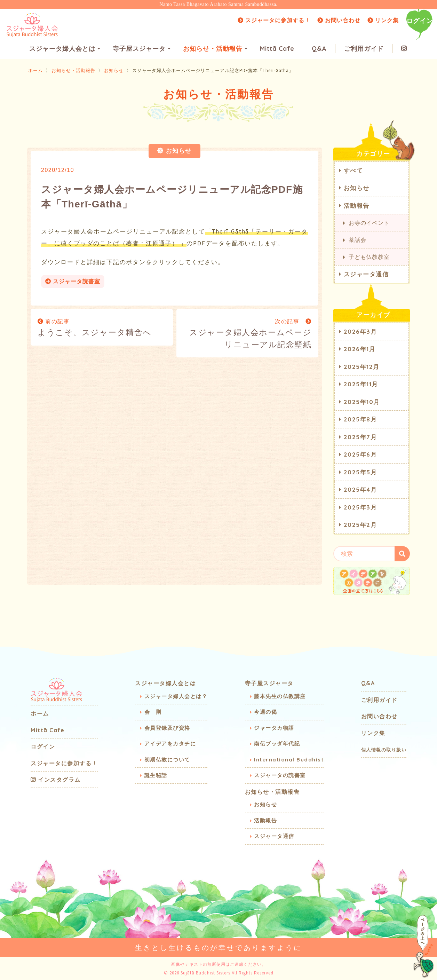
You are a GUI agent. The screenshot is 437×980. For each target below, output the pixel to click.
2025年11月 (361, 384)
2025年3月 (360, 507)
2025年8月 (360, 419)
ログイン (420, 21)
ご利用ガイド (364, 49)
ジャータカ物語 (274, 728)
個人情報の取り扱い (384, 749)
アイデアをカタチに (170, 743)
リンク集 (383, 20)
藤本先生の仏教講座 (280, 696)
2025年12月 (362, 366)
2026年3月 (360, 331)
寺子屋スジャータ (142, 49)
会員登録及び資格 (167, 728)
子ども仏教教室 (369, 256)
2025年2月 (360, 524)
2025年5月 (360, 472)
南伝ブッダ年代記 (277, 743)
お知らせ (114, 70)
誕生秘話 (156, 775)
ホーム (35, 70)
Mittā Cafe (277, 49)
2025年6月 (360, 454)
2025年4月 (360, 489)
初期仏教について (167, 759)
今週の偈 (265, 712)
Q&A (319, 49)
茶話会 (357, 239)
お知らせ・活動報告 (215, 49)
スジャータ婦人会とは (65, 49)
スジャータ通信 (366, 274)
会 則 (153, 712)
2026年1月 (360, 349)
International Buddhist (289, 759)
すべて (353, 170)
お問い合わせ (339, 20)
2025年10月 (362, 401)
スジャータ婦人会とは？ (176, 696)
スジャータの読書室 (280, 775)
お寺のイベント (369, 222)
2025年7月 (360, 437)
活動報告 (357, 205)
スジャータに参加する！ (274, 20)
